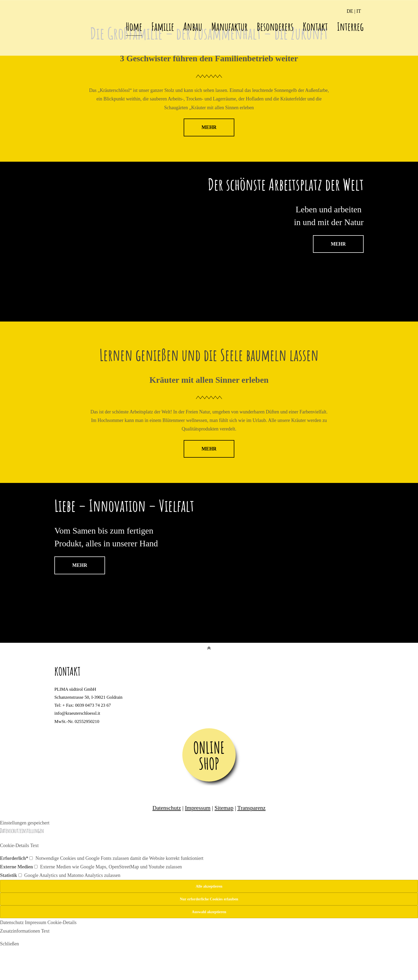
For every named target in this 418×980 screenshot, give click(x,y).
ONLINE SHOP (209, 755)
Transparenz (251, 808)
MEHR (209, 127)
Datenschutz (167, 808)
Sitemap (224, 808)
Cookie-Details (62, 922)
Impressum (198, 808)
